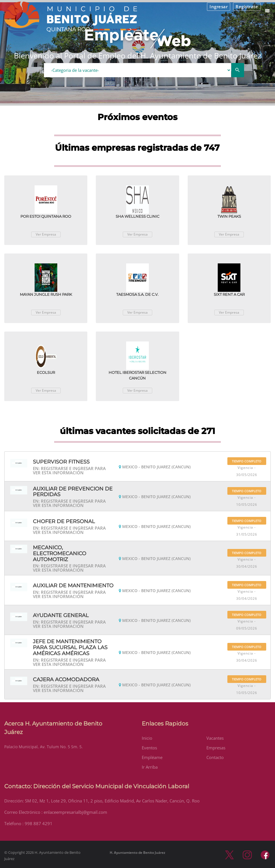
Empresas (216, 748)
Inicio (147, 738)
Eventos (149, 748)
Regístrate (247, 7)
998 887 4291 (39, 823)
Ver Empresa (46, 234)
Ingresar (219, 7)
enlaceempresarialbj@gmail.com (75, 812)
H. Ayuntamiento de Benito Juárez (137, 853)
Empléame (152, 757)
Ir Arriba (150, 767)
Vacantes (215, 738)
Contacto (215, 757)
